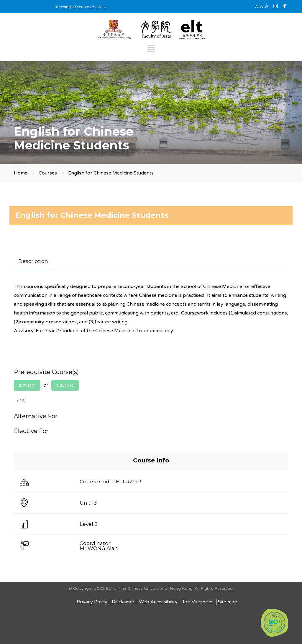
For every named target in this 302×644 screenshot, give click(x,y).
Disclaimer (123, 602)
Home (21, 173)
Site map (228, 602)
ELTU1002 (65, 385)
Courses (48, 173)
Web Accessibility (158, 602)
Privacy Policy (92, 602)
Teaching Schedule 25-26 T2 (80, 7)
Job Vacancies (198, 602)
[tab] (33, 261)
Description (33, 261)
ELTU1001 (27, 385)
